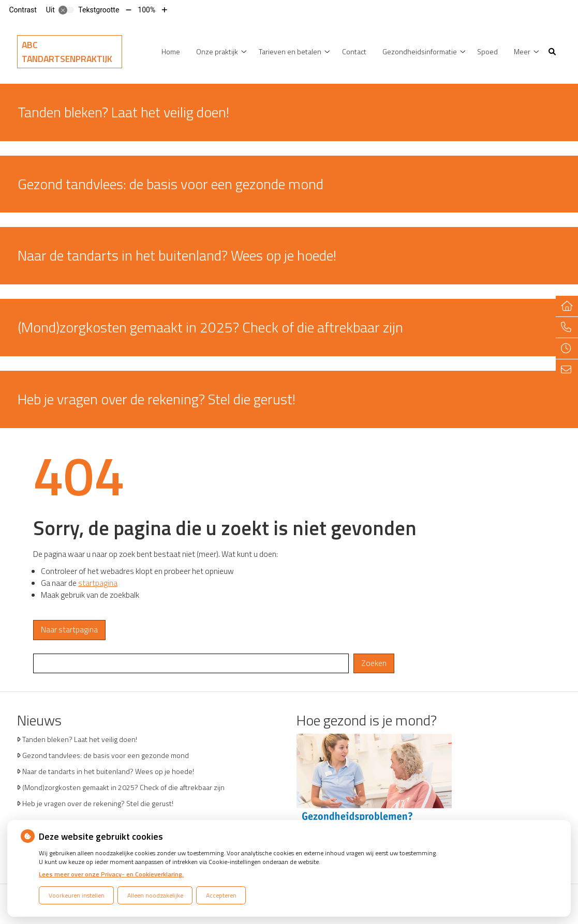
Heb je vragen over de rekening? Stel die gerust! (98, 803)
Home (171, 51)
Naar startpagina (69, 630)
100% (146, 10)
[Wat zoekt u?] (191, 664)
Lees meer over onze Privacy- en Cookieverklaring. (111, 874)
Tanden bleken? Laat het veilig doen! (80, 739)
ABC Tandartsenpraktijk (67, 52)
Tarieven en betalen (290, 51)
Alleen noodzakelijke (155, 895)
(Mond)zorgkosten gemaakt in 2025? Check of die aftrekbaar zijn (123, 787)
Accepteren (221, 895)
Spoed (487, 51)
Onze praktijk (217, 51)
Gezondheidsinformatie (420, 51)
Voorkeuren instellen (77, 895)
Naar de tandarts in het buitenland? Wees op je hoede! (108, 771)
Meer (522, 51)
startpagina (98, 583)
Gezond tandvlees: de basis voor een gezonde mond (106, 755)
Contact (354, 51)
